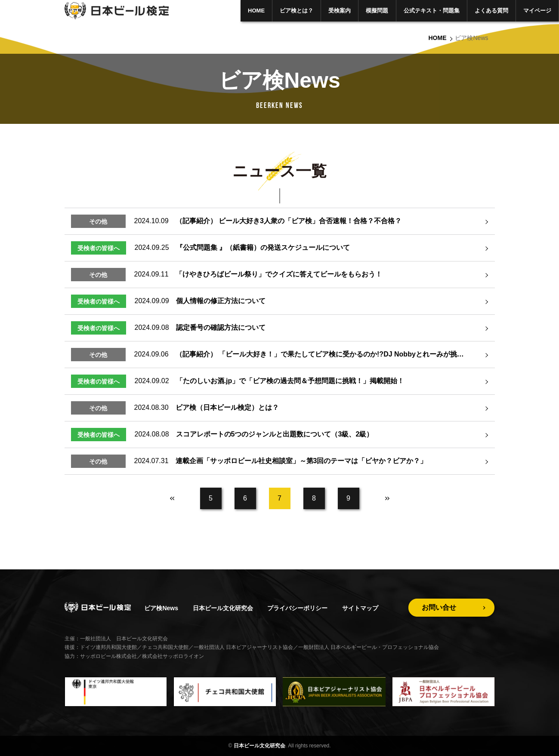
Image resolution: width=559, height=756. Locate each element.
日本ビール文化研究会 (223, 608)
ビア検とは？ (296, 11)
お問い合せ (439, 607)
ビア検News (161, 608)
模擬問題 (377, 11)
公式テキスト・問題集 (432, 11)
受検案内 (340, 11)
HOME (256, 11)
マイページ (537, 11)
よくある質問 (491, 11)
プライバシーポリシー (297, 608)
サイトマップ (360, 608)
